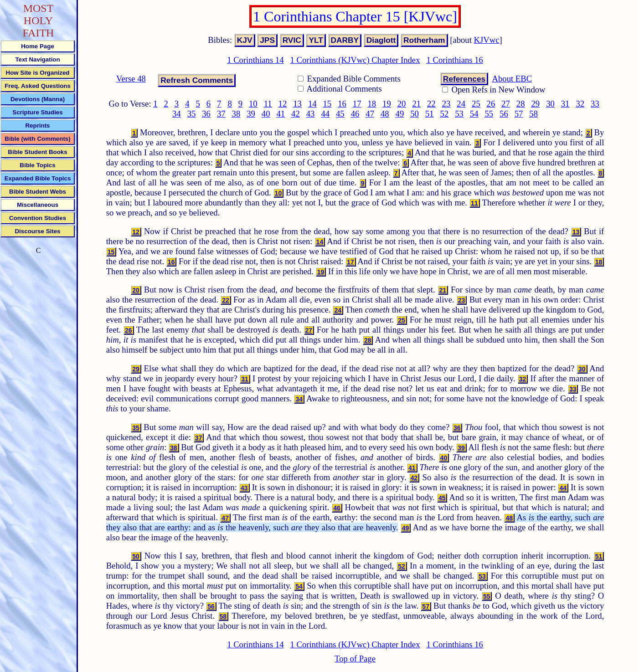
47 (370, 114)
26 (491, 104)
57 (519, 114)
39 (251, 114)
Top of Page (355, 659)
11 (268, 104)
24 (461, 104)
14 (312, 104)
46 (355, 114)
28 (521, 104)
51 (430, 114)
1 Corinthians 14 (255, 60)
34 (177, 114)
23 (446, 104)
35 (192, 114)
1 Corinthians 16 (454, 60)
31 (565, 104)
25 (476, 104)
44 (325, 114)
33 (595, 104)
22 (431, 104)
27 (506, 104)
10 (253, 104)
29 (536, 104)
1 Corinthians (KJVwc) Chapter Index (355, 60)
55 (489, 114)
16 (342, 104)
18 (372, 104)
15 (327, 104)
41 (281, 114)
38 (236, 114)
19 (387, 104)
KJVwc (487, 40)
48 (385, 114)
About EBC (512, 79)
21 (416, 104)
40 (266, 114)
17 (357, 104)
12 (283, 104)
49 (400, 114)
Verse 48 (131, 79)
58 (533, 114)
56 (504, 114)
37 (221, 114)
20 (402, 104)
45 (340, 114)
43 (311, 114)
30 (550, 104)
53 (459, 114)
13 (297, 104)
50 (415, 114)
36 (206, 114)
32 (580, 104)
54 (474, 114)
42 (296, 114)
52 (445, 114)
